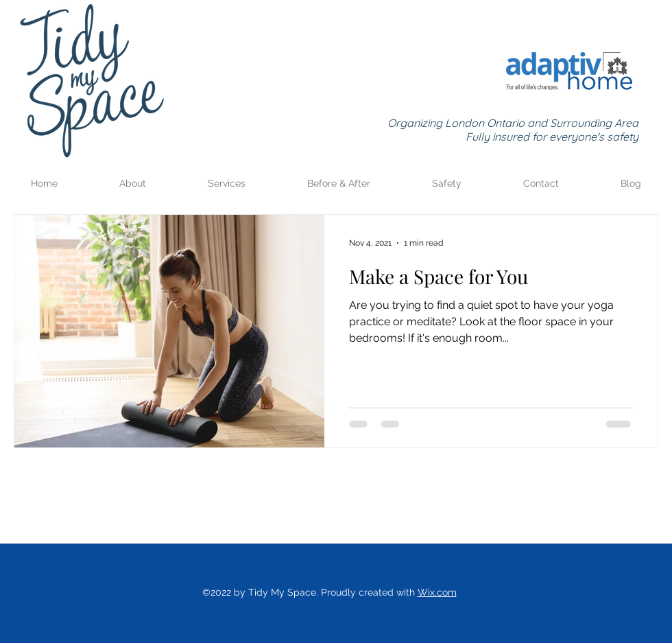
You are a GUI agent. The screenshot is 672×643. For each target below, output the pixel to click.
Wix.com (437, 592)
